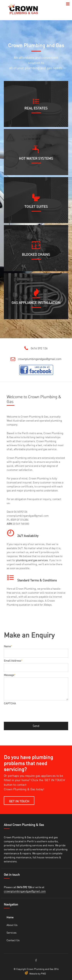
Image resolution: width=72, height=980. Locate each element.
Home (10, 918)
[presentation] (33, 713)
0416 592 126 (39, 348)
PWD (43, 974)
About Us (12, 925)
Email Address (13, 661)
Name (8, 647)
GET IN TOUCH (19, 801)
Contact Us (13, 940)
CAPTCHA (10, 704)
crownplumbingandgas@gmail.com (40, 359)
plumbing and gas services (32, 560)
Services (12, 933)
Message (10, 675)
